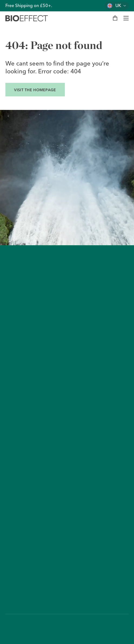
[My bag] (115, 18)
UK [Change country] (118, 6)
